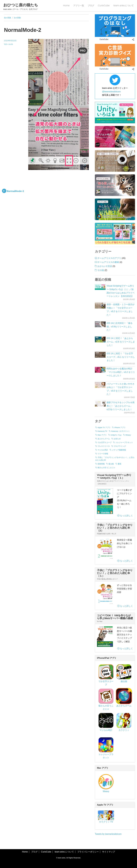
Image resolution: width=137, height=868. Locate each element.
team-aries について (123, 6)
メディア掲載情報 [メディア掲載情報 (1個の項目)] (119, 450)
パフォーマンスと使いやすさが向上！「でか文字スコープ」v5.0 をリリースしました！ (121, 389)
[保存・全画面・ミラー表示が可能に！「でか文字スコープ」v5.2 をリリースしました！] (100, 306)
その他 (101, 270)
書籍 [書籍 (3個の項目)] (119, 464)
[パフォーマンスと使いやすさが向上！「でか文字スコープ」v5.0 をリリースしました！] (100, 385)
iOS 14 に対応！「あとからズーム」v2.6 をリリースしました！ (121, 342)
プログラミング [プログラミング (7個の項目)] (120, 446)
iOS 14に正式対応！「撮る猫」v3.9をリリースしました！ (120, 327)
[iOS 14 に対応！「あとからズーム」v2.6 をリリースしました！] (100, 339)
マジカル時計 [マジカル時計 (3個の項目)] (103, 450)
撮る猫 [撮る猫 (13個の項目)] (111, 464)
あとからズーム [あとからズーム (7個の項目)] (104, 439)
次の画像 (17, 18)
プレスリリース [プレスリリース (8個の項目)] (104, 446)
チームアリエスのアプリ (109, 258)
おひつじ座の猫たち (21, 5)
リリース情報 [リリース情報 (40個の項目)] (103, 454)
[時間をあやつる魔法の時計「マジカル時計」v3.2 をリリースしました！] (100, 370)
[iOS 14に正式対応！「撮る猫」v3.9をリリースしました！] (100, 324)
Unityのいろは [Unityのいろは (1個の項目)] (116, 435)
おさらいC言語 (105, 266)
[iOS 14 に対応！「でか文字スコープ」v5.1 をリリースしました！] (100, 355)
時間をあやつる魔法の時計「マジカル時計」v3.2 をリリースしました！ (121, 372)
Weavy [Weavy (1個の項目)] (128, 435)
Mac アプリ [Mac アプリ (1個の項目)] (102, 435)
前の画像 (7, 18)
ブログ (91, 6)
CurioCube (104, 6)
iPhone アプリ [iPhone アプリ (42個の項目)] (120, 427)
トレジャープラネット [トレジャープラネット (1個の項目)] (124, 442)
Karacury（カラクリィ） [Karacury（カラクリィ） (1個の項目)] (121, 431)
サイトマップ (109, 852)
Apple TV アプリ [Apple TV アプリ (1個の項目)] (104, 427)
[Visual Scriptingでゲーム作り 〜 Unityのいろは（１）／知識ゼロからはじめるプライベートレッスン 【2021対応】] (100, 287)
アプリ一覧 (79, 6)
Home (66, 6)
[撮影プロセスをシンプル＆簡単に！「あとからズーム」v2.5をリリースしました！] (100, 404)
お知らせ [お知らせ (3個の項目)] (117, 439)
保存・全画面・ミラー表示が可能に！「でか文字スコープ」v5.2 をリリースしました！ (121, 310)
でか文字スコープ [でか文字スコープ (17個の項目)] (105, 442)
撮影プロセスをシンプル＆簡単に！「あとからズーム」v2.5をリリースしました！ (121, 406)
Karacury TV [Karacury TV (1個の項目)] (102, 431)
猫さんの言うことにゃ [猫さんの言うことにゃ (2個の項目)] (106, 468)
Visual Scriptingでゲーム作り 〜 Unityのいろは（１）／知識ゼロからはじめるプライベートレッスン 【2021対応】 (121, 291)
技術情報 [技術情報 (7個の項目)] (101, 464)
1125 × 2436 (8, 44)
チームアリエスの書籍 (108, 262)
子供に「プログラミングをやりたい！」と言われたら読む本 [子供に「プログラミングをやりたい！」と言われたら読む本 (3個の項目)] (115, 459)
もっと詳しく (125, 516)
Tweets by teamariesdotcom (108, 834)
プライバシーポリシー (88, 852)
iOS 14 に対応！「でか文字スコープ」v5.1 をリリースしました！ (121, 357)
